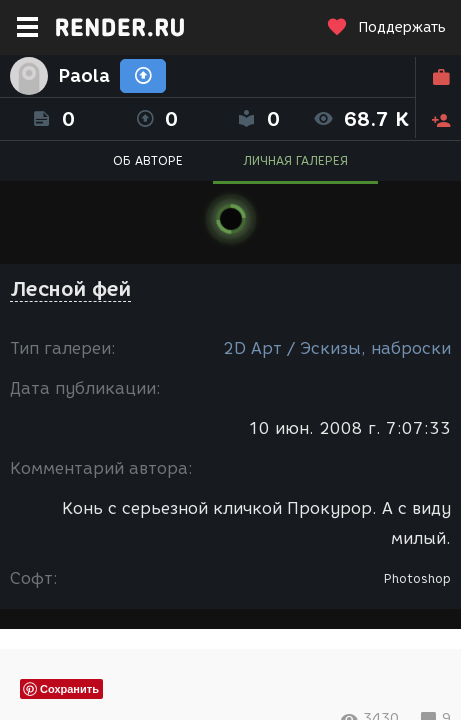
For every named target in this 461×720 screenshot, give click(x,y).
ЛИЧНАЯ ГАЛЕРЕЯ (295, 160)
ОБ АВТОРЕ (148, 160)
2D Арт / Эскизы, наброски (337, 348)
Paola (84, 76)
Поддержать (386, 27)
